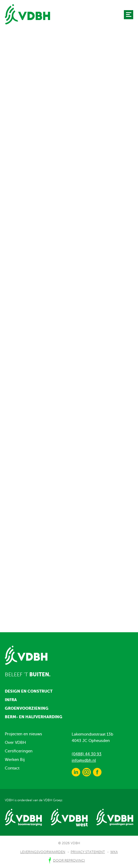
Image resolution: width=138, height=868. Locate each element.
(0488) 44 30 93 (87, 754)
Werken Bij (15, 760)
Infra (11, 700)
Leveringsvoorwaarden (43, 852)
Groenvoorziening (27, 708)
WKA (114, 852)
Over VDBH (15, 743)
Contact (12, 768)
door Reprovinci (69, 861)
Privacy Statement (88, 852)
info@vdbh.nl (84, 760)
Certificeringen (19, 751)
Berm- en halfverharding (34, 717)
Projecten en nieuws (23, 734)
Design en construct (29, 691)
